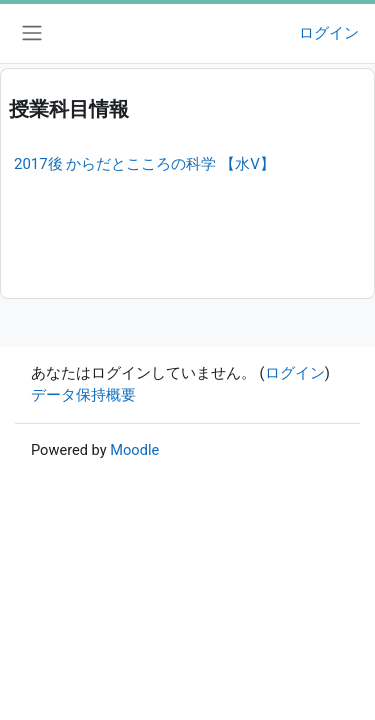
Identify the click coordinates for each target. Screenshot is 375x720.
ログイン (329, 33)
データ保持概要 (83, 395)
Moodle (134, 450)
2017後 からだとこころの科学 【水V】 (144, 164)
